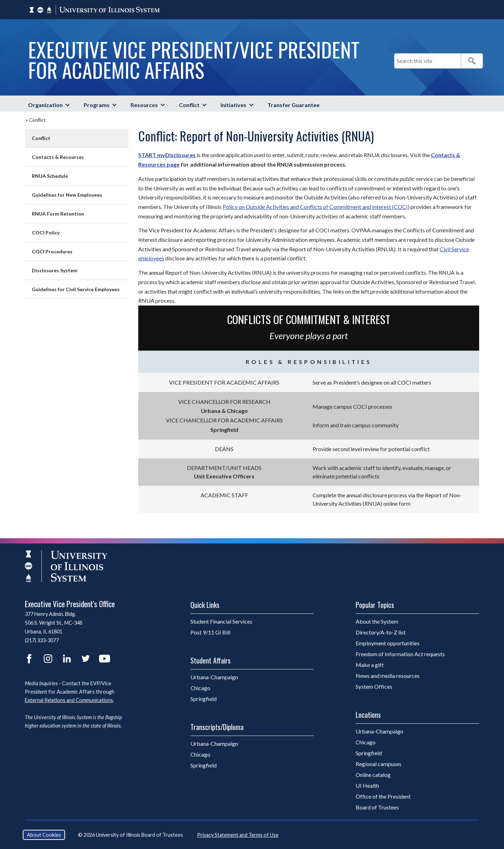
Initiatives (233, 105)
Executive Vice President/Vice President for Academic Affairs (194, 59)
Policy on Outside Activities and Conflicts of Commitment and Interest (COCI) (316, 207)
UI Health (367, 785)
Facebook (29, 659)
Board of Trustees (377, 807)
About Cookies (44, 835)
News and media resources (388, 676)
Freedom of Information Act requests (400, 654)
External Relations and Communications (69, 700)
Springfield (222, 699)
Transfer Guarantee (293, 105)
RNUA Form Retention (58, 214)
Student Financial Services (221, 621)
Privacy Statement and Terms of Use (238, 835)
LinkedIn (67, 659)
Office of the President (383, 796)
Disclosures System (55, 270)
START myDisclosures (167, 155)
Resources (144, 105)
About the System (377, 621)
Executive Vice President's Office (70, 604)
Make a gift (370, 665)
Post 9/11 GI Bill (210, 632)
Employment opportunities (388, 643)
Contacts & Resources (58, 157)
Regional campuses (379, 764)
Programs (97, 105)
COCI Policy (46, 233)
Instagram (48, 659)
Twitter (86, 659)
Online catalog (373, 775)
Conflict (189, 105)
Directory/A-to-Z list (381, 632)
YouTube (105, 659)
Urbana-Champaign (232, 677)
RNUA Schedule (50, 176)
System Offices (374, 686)
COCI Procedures (52, 251)
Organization (45, 105)
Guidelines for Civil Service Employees (76, 289)
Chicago (218, 688)
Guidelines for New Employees (67, 195)
